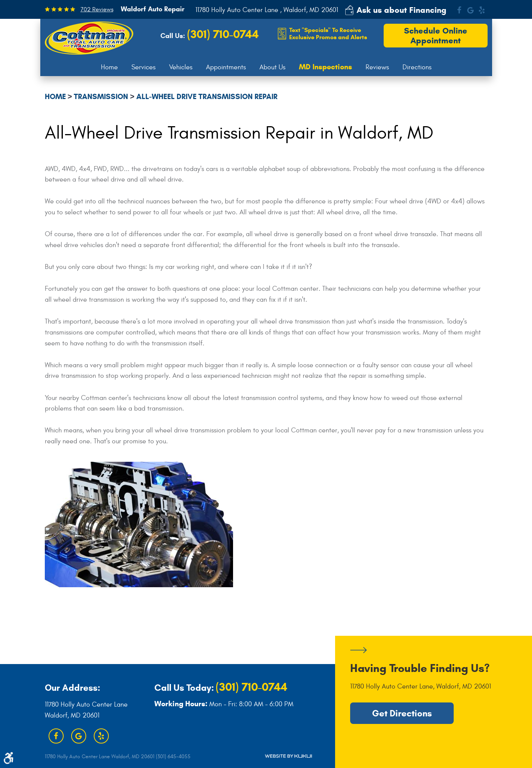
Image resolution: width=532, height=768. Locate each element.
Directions (417, 67)
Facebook (459, 10)
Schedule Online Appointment (436, 36)
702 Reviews (97, 9)
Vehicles (181, 67)
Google (471, 10)
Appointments (226, 67)
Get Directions (402, 713)
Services (143, 67)
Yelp (482, 10)
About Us (272, 67)
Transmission (101, 97)
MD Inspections (325, 67)
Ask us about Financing (402, 10)
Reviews (377, 67)
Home (109, 67)
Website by (288, 756)
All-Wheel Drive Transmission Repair (207, 97)
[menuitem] (109, 67)
